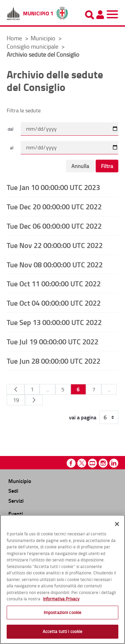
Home (14, 38)
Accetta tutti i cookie (63, 631)
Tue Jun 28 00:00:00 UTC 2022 (53, 361)
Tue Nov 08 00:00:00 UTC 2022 (55, 264)
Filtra (107, 166)
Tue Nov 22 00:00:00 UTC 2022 (55, 245)
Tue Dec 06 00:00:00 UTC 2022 (54, 226)
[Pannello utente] (100, 15)
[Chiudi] (117, 524)
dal (10, 129)
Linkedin (114, 463)
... (47, 389)
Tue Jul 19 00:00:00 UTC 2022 (52, 341)
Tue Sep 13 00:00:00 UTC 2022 (54, 322)
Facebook (71, 463)
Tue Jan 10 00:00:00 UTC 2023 (53, 187)
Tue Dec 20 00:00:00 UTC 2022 (54, 206)
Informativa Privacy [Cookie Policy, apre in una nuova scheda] (61, 599)
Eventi (16, 513)
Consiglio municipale (33, 46)
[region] (62, 579)
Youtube (92, 463)
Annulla (80, 166)
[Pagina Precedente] (15, 389)
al (12, 147)
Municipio (44, 38)
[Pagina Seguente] (34, 400)
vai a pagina (83, 417)
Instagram (103, 463)
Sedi (13, 490)
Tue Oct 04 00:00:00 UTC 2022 (54, 303)
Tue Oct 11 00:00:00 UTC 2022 (54, 283)
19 (16, 400)
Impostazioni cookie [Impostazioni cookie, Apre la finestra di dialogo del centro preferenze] (62, 612)
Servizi (16, 500)
